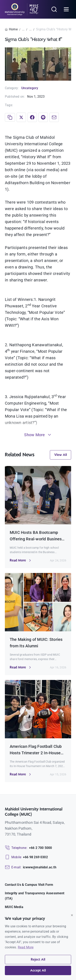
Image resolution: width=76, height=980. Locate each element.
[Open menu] (66, 9)
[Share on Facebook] (32, 117)
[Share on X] (21, 117)
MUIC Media (14, 907)
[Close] (72, 915)
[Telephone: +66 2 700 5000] (28, 848)
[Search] (54, 9)
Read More (26, 947)
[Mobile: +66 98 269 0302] (26, 857)
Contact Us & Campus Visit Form (29, 885)
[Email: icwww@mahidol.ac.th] (31, 867)
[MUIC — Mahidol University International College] (22, 9)
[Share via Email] (54, 117)
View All (61, 455)
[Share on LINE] (43, 117)
